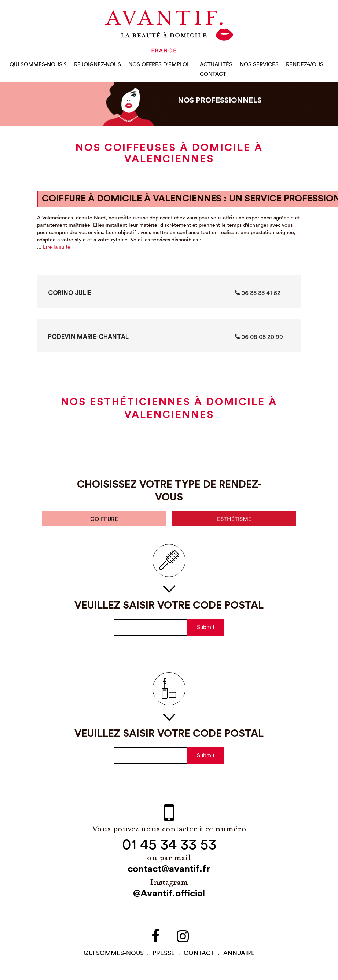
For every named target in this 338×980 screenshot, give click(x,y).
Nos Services (259, 66)
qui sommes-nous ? (38, 66)
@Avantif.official (169, 896)
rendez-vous (305, 66)
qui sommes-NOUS (114, 955)
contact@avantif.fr (169, 872)
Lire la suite (57, 249)
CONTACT (213, 75)
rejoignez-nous (98, 66)
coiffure (104, 521)
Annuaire (239, 955)
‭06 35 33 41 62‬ (258, 294)
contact (199, 955)
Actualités (216, 66)
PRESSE (164, 955)
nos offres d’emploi (158, 66)
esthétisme (234, 521)
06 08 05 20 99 (259, 338)
